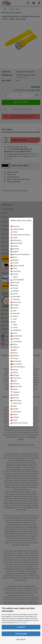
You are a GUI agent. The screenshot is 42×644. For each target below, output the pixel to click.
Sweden (15, 409)
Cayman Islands (17, 266)
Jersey (14, 328)
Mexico (14, 353)
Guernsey (15, 299)
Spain (14, 406)
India (13, 311)
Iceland (14, 308)
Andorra (15, 246)
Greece (14, 294)
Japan (14, 325)
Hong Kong (16, 302)
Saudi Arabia (16, 387)
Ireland (14, 316)
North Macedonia (18, 367)
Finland (14, 288)
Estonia (14, 285)
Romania (15, 384)
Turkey (14, 420)
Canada (14, 263)
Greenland (15, 297)
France (14, 232)
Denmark (15, 283)
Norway (14, 370)
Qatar (14, 381)
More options (21, 639)
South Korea (16, 403)
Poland (14, 373)
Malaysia (15, 347)
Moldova (15, 356)
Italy (13, 322)
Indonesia (15, 314)
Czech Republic (17, 280)
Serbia (14, 389)
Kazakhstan (16, 330)
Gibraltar (15, 291)
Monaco (15, 358)
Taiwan (14, 415)
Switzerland (16, 412)
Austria (14, 238)
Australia (15, 249)
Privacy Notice (22, 623)
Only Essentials (21, 634)
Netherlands (16, 240)
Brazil (14, 257)
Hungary (15, 305)
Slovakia (15, 395)
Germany (15, 226)
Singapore (15, 392)
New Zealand (16, 364)
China (14, 269)
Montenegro (16, 361)
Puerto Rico (16, 378)
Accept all (21, 627)
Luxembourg (16, 342)
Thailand (15, 417)
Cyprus (14, 277)
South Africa (16, 401)
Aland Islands (16, 243)
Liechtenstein (16, 336)
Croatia (14, 274)
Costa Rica (16, 271)
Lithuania (15, 339)
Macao (14, 344)
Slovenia (15, 398)
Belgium (15, 252)
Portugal (15, 375)
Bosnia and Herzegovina (20, 254)
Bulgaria (15, 260)
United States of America (20, 235)
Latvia (14, 333)
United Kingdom (17, 229)
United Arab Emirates (19, 423)
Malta (14, 350)
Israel (14, 319)
